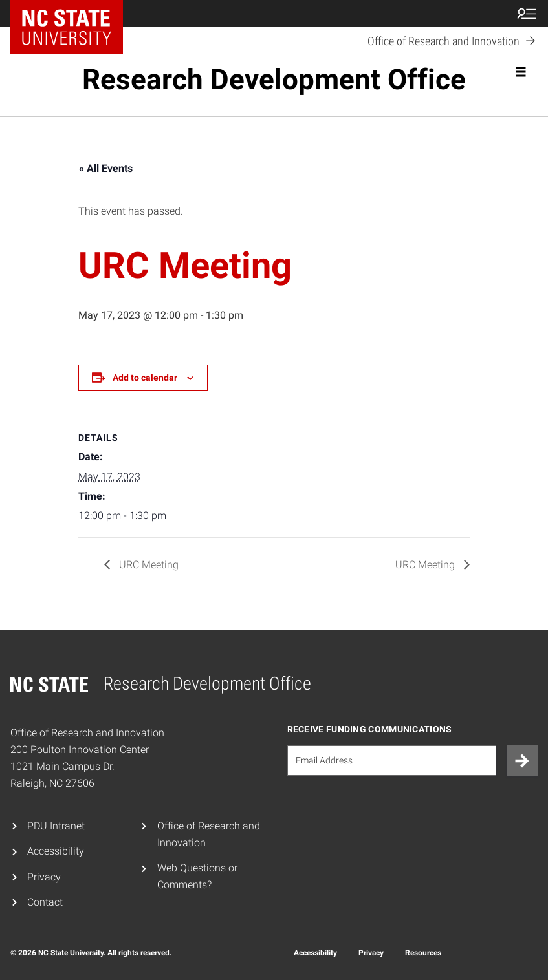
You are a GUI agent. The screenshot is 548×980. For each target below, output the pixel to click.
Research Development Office (274, 80)
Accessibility (56, 851)
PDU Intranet (56, 826)
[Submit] (522, 761)
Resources (423, 953)
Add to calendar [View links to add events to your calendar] (145, 378)
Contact (45, 902)
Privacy (44, 877)
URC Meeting (148, 565)
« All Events (106, 168)
